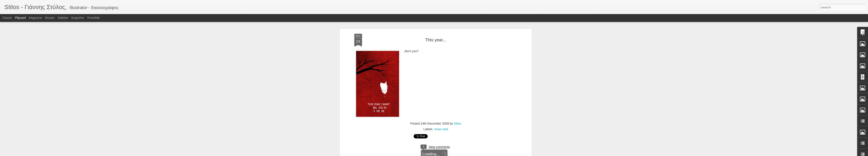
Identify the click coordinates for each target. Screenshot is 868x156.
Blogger (448, 154)
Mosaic (50, 18)
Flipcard (20, 18)
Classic (7, 18)
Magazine (35, 18)
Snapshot (78, 18)
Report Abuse (460, 154)
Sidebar (63, 18)
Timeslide (93, 18)
